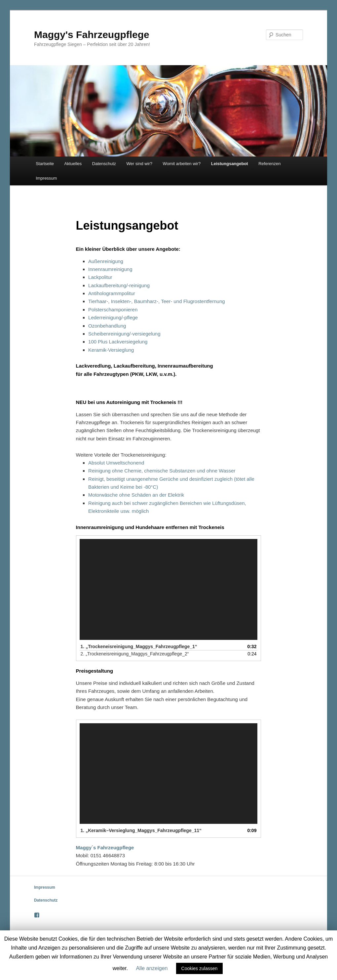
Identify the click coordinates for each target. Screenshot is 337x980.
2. (135, 654)
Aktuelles (73, 164)
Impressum (46, 178)
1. (139, 646)
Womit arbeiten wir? (182, 164)
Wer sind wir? (140, 164)
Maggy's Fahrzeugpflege (92, 35)
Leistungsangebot (230, 164)
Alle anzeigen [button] (152, 968)
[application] (169, 589)
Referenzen (269, 164)
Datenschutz (104, 164)
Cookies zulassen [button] (200, 968)
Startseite (45, 164)
